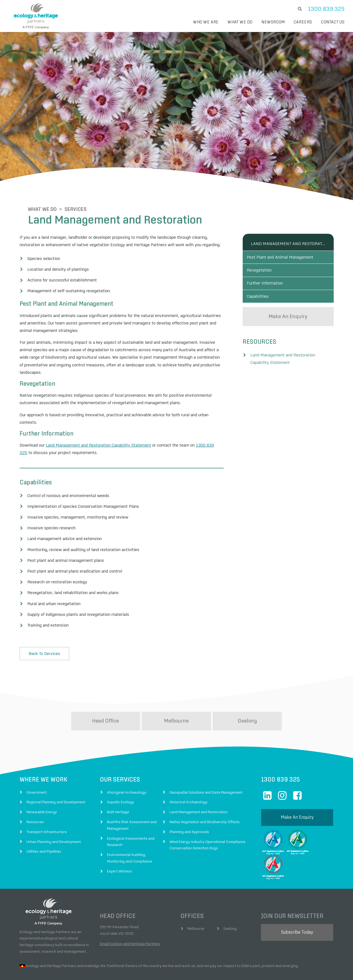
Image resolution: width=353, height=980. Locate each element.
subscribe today (297, 908)
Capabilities (262, 284)
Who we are (206, 22)
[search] (300, 9)
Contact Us (333, 22)
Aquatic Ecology (121, 777)
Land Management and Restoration (288, 219)
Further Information (269, 267)
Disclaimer (156, 968)
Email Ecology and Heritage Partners (130, 919)
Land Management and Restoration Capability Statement (98, 420)
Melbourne (176, 696)
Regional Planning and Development (56, 777)
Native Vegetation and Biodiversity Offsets (205, 797)
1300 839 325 (326, 9)
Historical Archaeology (188, 777)
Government (37, 768)
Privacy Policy (207, 968)
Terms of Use (180, 968)
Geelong (247, 696)
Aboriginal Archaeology (127, 768)
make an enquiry (288, 306)
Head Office (105, 696)
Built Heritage (118, 787)
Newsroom (273, 22)
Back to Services (44, 629)
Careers (303, 22)
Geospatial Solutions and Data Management (206, 768)
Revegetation (263, 251)
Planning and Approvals (189, 807)
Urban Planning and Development (54, 817)
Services (67, 185)
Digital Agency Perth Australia (321, 969)
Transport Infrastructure (47, 807)
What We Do (34, 185)
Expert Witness (119, 847)
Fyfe (91, 968)
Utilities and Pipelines (44, 827)
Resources (35, 797)
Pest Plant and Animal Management (284, 234)
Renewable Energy (42, 787)
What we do (240, 22)
